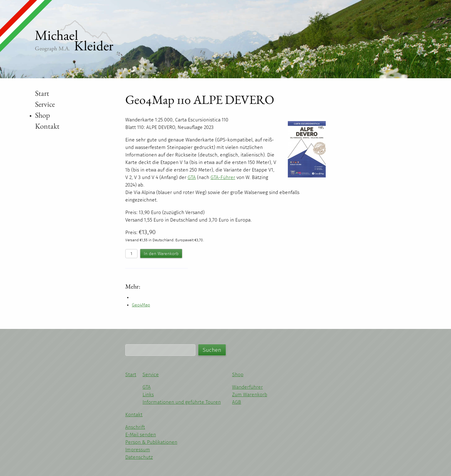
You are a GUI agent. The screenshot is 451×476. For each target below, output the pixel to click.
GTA (147, 387)
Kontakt (47, 126)
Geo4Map (141, 305)
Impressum (138, 450)
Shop (42, 115)
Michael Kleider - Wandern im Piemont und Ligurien (74, 36)
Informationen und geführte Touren (182, 402)
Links (148, 394)
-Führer (223, 177)
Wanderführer (247, 387)
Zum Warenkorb (250, 394)
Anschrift (135, 427)
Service (45, 104)
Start (42, 93)
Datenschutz (139, 457)
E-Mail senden (141, 435)
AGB (237, 402)
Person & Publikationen (151, 442)
